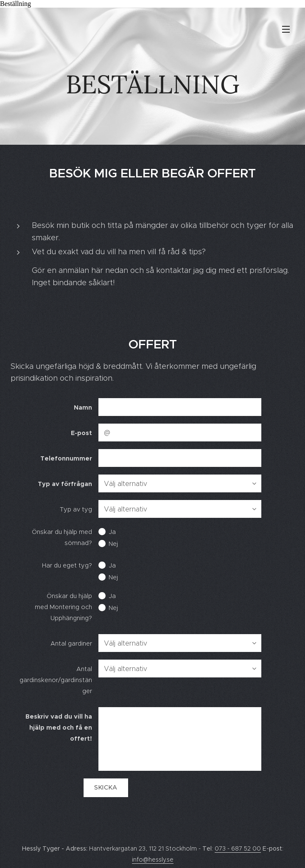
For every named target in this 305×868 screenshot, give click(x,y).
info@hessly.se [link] (153, 860)
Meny (286, 29)
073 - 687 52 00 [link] (238, 848)
